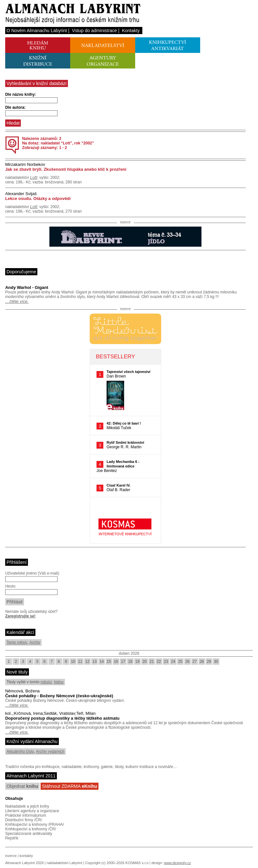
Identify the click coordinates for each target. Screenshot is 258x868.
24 (173, 662)
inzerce (11, 856)
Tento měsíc (17, 642)
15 (109, 662)
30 (216, 662)
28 (202, 662)
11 (80, 662)
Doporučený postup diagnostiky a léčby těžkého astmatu (62, 718)
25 (180, 662)
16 (116, 662)
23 (166, 662)
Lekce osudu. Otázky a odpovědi (38, 198)
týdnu (59, 682)
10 (73, 662)
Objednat (22, 786)
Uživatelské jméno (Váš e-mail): (33, 573)
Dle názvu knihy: (21, 94)
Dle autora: (15, 107)
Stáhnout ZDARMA (70, 786)
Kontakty (131, 31)
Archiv (35, 642)
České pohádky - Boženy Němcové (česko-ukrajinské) (59, 696)
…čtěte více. (17, 301)
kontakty (26, 856)
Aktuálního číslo (20, 751)
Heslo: (11, 586)
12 (87, 662)
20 (144, 662)
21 (152, 662)
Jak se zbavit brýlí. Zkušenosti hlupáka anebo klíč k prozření (66, 169)
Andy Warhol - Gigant (27, 287)
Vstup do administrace (94, 31)
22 (159, 662)
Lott (34, 177)
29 (209, 662)
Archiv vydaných (50, 751)
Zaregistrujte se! (20, 616)
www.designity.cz (177, 863)
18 (130, 662)
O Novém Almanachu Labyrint (37, 31)
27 (194, 662)
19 (137, 662)
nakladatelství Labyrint (64, 863)
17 (123, 662)
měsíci (46, 682)
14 (102, 662)
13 (94, 662)
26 (187, 662)
